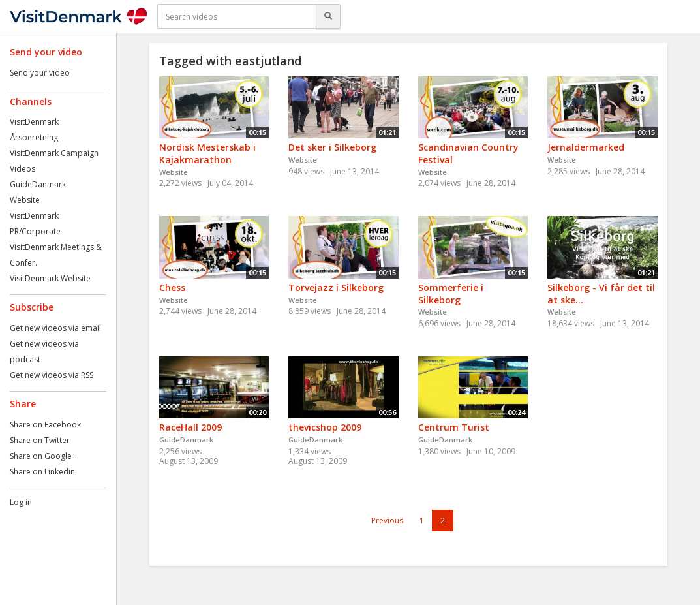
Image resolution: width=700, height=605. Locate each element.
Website (25, 200)
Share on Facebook (45, 425)
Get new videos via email (55, 328)
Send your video (40, 73)
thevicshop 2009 (325, 427)
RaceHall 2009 (190, 427)
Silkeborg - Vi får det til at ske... (601, 294)
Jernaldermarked (586, 147)
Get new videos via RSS (52, 375)
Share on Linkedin (42, 472)
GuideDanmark (38, 184)
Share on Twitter (40, 440)
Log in (21, 502)
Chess (172, 287)
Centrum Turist (454, 427)
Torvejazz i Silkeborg (336, 287)
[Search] (328, 16)
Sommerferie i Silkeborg (451, 294)
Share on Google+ (43, 456)
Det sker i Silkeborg (332, 147)
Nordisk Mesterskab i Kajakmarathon (207, 153)
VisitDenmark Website (50, 278)
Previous (387, 520)
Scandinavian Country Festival (468, 153)
